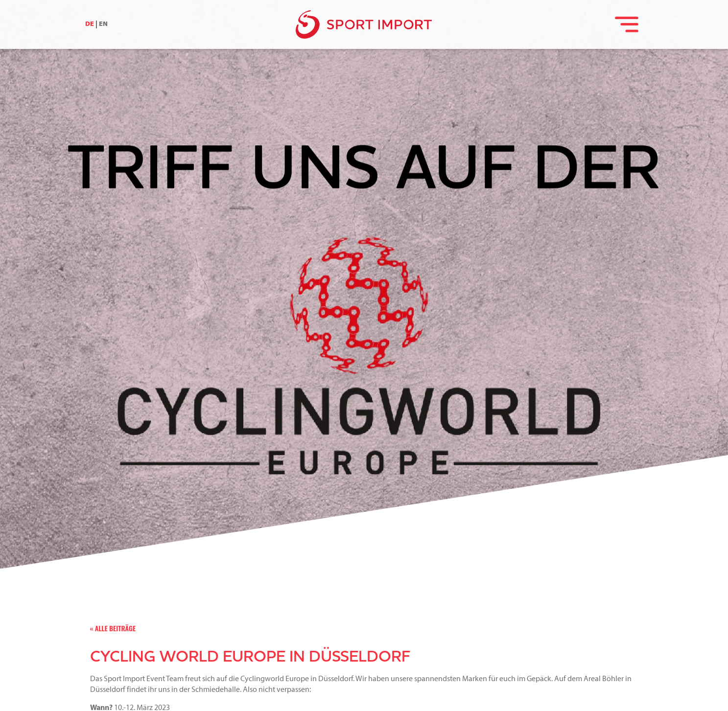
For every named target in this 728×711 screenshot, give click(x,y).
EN (103, 24)
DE (90, 24)
